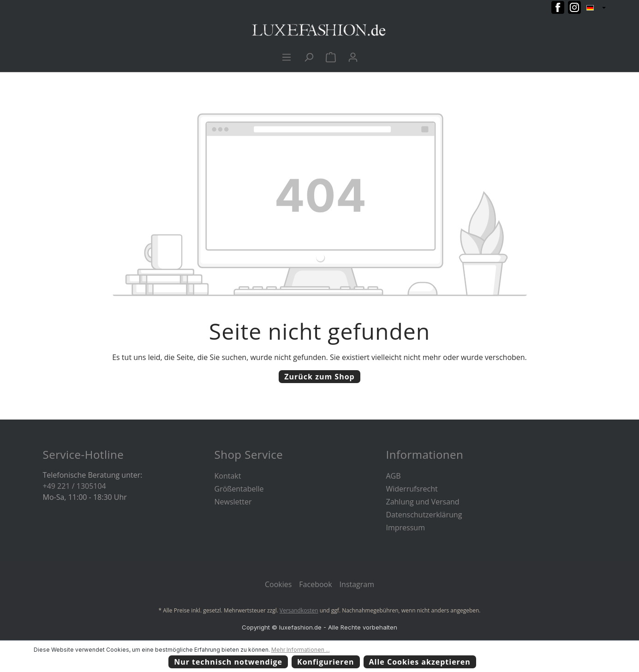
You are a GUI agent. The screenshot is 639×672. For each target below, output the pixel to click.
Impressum (406, 528)
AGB (394, 476)
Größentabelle (239, 489)
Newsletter (233, 502)
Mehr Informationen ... (301, 650)
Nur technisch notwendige (228, 662)
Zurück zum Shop (319, 377)
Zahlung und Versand (423, 502)
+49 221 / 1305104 (75, 486)
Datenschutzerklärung (424, 515)
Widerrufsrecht (412, 489)
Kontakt (228, 476)
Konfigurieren (326, 662)
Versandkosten (299, 610)
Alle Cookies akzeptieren (420, 662)
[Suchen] (309, 57)
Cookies (278, 584)
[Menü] (287, 57)
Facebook (315, 584)
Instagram (357, 584)
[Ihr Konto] (353, 57)
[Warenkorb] (331, 57)
